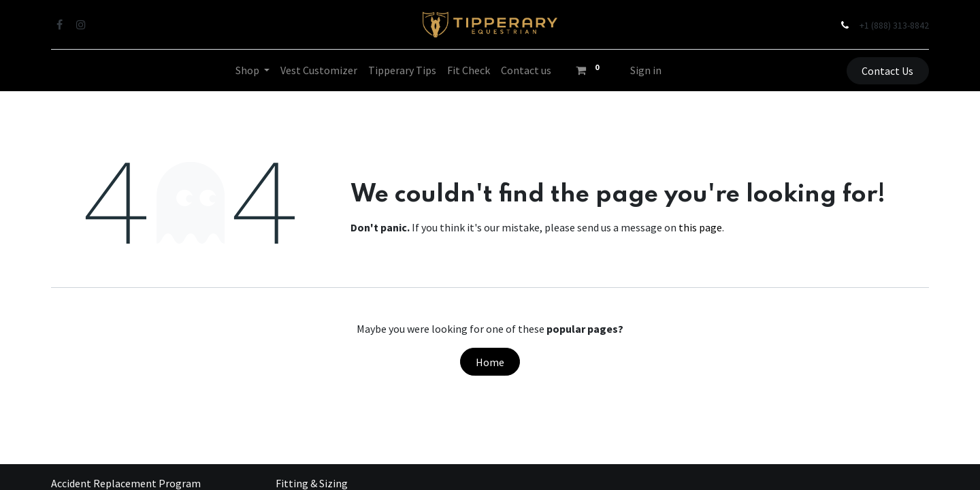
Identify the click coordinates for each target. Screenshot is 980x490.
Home (490, 362)
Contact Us (887, 71)
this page (700, 227)
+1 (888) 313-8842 (894, 25)
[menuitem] (319, 70)
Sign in (646, 70)
